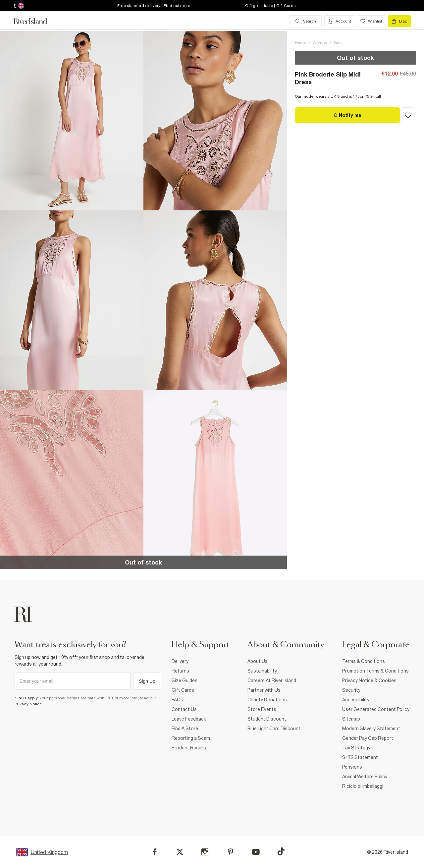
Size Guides (185, 680)
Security (351, 690)
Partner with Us (264, 690)
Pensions (352, 767)
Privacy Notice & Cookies (369, 680)
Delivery (180, 661)
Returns (180, 671)
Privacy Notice (28, 704)
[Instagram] (205, 852)
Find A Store (185, 729)
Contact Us (184, 709)
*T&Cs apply (26, 698)
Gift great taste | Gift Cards (270, 6)
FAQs (177, 700)
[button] (72, 121)
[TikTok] (281, 851)
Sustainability (262, 671)
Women (320, 43)
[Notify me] (347, 115)
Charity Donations (267, 700)
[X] (180, 852)
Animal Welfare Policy (365, 777)
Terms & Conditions (364, 661)
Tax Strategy (356, 748)
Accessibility (356, 700)
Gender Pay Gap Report (368, 738)
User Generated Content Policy (376, 709)
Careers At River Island (272, 680)
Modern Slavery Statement (371, 729)
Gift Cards (183, 690)
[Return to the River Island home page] (35, 21)
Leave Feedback (189, 719)
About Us (258, 661)
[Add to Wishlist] (408, 115)
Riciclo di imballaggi (363, 786)
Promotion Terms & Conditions (375, 671)
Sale (338, 43)
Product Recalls (189, 748)
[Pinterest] (230, 852)
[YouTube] (256, 852)
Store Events (262, 709)
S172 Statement (360, 757)
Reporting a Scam (191, 738)
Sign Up (147, 681)
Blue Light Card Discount (274, 729)
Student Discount (267, 719)
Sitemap (351, 719)
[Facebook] (155, 852)
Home (300, 43)
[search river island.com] (306, 21)
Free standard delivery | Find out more (154, 6)
